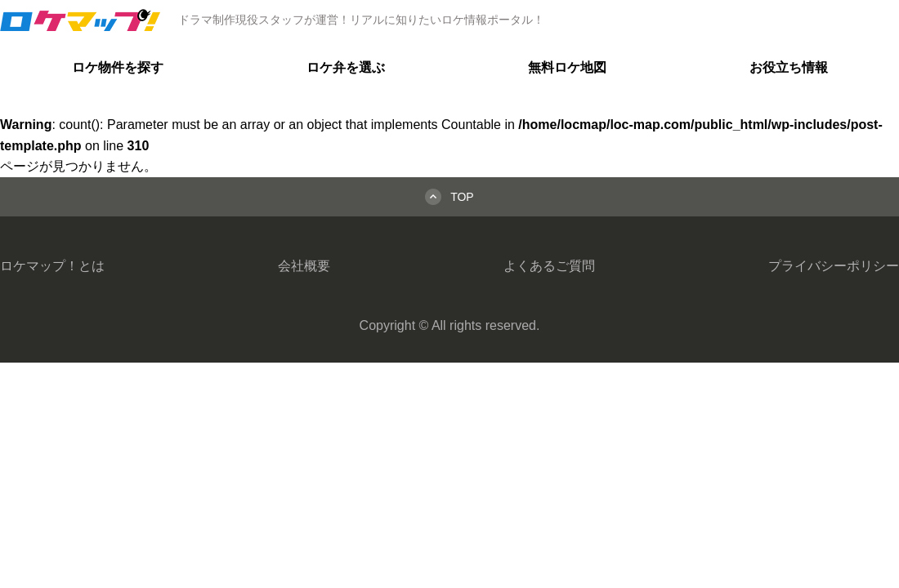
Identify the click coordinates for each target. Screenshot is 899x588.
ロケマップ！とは (52, 266)
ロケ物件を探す (118, 67)
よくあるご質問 (549, 266)
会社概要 (304, 266)
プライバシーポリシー (834, 266)
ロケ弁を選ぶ (346, 67)
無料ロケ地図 (567, 67)
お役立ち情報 (789, 67)
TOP (462, 197)
